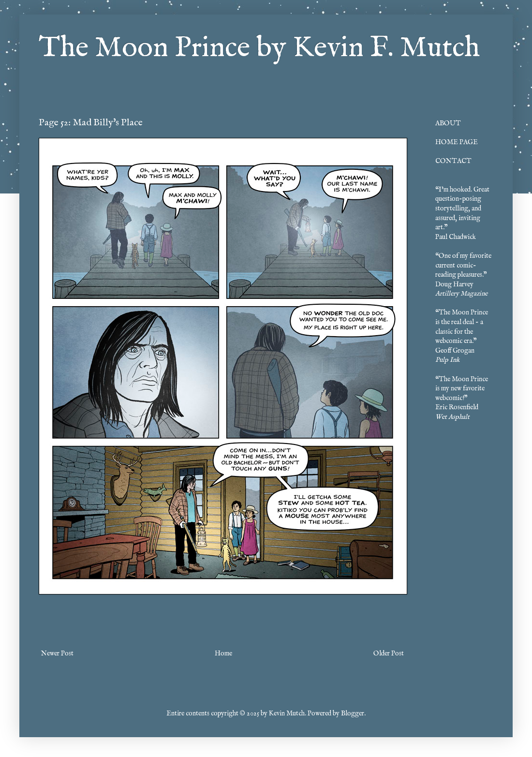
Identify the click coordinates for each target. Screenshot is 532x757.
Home (223, 653)
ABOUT (448, 123)
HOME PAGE (457, 142)
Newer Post (57, 653)
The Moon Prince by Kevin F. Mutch (259, 48)
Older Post (389, 653)
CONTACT (453, 161)
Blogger (353, 713)
